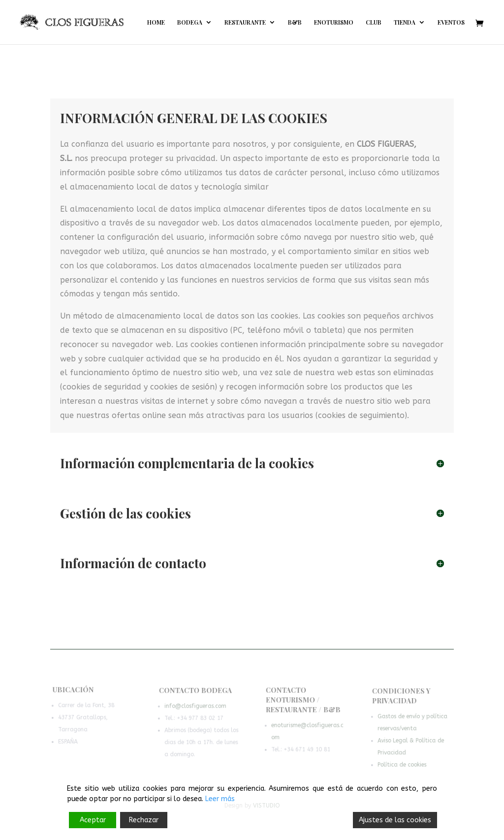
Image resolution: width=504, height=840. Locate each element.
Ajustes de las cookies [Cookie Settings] (395, 820)
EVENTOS (451, 22)
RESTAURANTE (245, 22)
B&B (295, 22)
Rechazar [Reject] (144, 820)
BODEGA (190, 22)
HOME (156, 22)
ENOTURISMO (334, 22)
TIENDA (405, 22)
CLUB (374, 22)
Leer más (220, 799)
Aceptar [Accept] (93, 820)
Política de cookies (402, 765)
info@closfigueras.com (195, 708)
